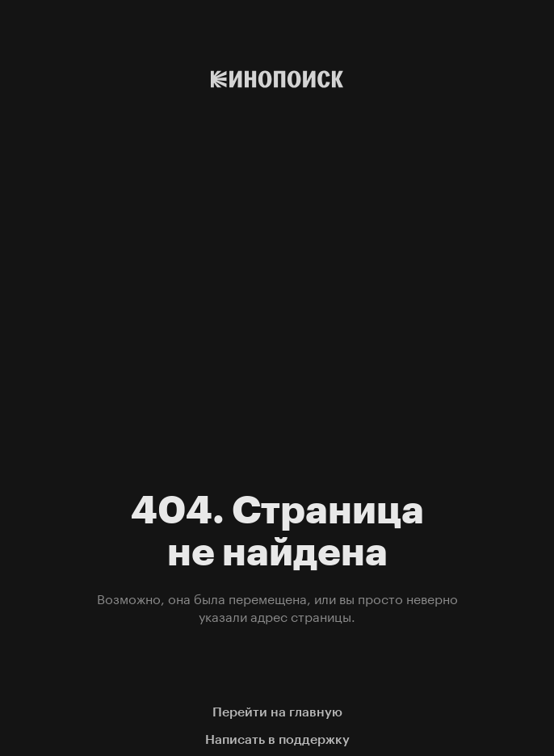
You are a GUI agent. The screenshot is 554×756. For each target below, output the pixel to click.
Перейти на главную (277, 712)
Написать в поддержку (277, 739)
